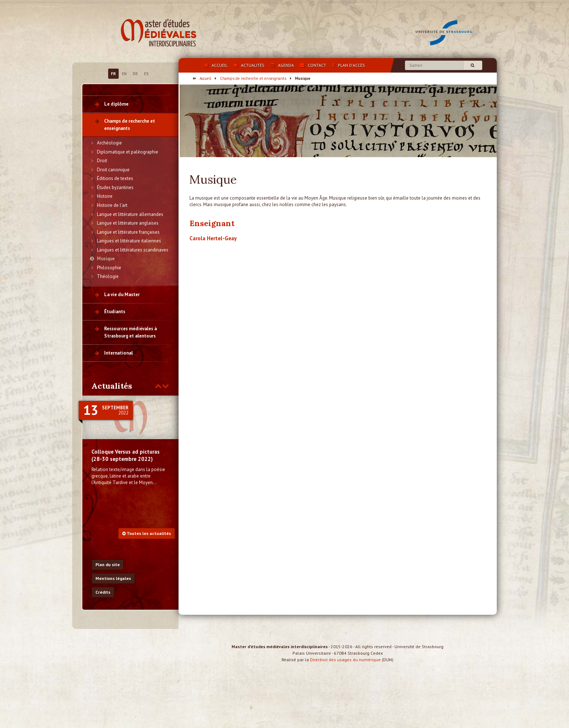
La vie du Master (122, 295)
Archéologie (109, 143)
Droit (102, 161)
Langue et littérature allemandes (130, 214)
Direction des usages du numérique (345, 666)
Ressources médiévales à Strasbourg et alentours (130, 332)
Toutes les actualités (147, 533)
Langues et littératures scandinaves (133, 250)
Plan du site (108, 565)
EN (124, 74)
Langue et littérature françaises (128, 232)
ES (146, 74)
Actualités (112, 386)
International (118, 353)
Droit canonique (113, 170)
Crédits (103, 592)
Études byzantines (115, 187)
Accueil (205, 78)
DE (135, 74)
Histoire (105, 196)
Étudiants (115, 312)
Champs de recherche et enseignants (253, 78)
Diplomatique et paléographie (128, 152)
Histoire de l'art (112, 205)
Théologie (108, 276)
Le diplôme (116, 104)
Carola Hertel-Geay (213, 238)
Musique (106, 259)
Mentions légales (113, 578)
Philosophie (109, 268)
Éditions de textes (115, 178)
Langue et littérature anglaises (128, 223)
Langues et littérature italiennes (129, 241)
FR (113, 74)
